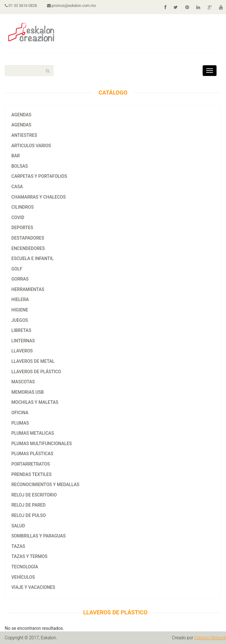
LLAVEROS (22, 351)
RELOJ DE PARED (28, 505)
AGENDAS (21, 115)
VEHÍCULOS (23, 577)
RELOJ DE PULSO (29, 515)
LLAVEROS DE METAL (33, 361)
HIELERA (20, 299)
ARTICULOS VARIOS (31, 146)
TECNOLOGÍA (25, 567)
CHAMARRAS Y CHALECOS (39, 197)
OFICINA (20, 413)
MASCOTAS (23, 382)
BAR (16, 156)
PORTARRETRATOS (31, 464)
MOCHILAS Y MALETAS (35, 402)
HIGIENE (20, 310)
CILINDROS (23, 207)
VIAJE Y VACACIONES (33, 587)
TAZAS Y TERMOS (29, 556)
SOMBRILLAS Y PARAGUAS (39, 536)
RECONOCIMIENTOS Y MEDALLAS (45, 484)
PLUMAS (20, 423)
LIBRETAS (21, 330)
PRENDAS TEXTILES (31, 474)
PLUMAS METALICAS (33, 433)
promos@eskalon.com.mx (71, 6)
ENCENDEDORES (28, 248)
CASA (17, 187)
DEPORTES (22, 228)
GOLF (17, 269)
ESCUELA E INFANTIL (33, 258)
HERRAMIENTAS (28, 289)
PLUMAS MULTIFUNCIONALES (42, 444)
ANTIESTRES (24, 135)
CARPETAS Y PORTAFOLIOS (39, 176)
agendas (21, 125)
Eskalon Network (210, 638)
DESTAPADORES (28, 238)
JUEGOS (20, 320)
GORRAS (20, 279)
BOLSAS (20, 166)
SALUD (18, 526)
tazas (18, 546)
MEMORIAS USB (28, 392)
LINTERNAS (23, 341)
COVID (18, 218)
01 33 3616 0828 (21, 6)
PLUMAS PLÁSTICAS (32, 454)
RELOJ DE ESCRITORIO (34, 495)
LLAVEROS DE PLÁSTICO (36, 372)
